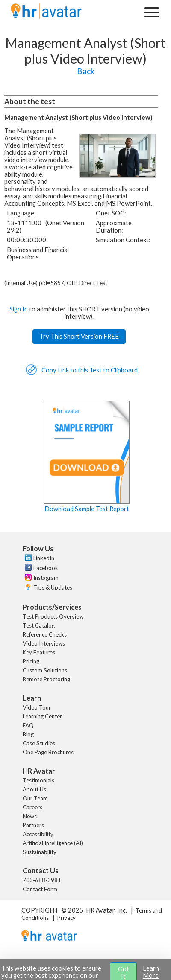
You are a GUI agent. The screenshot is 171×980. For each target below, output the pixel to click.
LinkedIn (44, 558)
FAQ (28, 725)
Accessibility (38, 834)
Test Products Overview (53, 616)
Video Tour (37, 707)
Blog (28, 734)
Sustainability (40, 852)
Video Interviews (44, 643)
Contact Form (40, 889)
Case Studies (39, 743)
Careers (32, 807)
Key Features (39, 652)
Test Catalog (39, 625)
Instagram (46, 578)
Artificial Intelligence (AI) (53, 843)
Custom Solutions (45, 670)
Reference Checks (45, 634)
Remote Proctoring (46, 679)
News (30, 816)
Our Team (35, 798)
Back (86, 71)
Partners (33, 825)
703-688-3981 (42, 880)
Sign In (19, 309)
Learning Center (42, 716)
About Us (34, 789)
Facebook (46, 568)
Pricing (31, 661)
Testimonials (38, 780)
